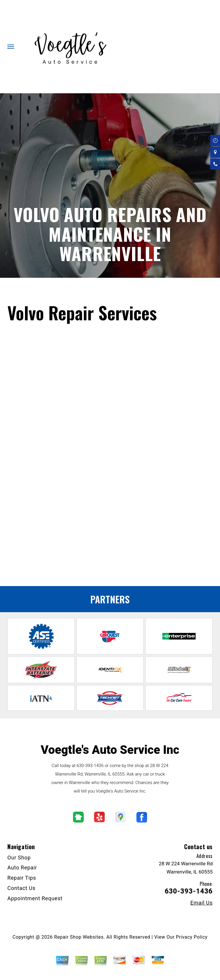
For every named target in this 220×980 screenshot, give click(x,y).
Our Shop (19, 858)
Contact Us (21, 888)
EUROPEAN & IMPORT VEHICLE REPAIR (56, 296)
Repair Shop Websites (79, 937)
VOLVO (109, 296)
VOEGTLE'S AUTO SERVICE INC (47, 289)
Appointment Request (35, 898)
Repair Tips (22, 878)
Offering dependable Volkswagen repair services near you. (68, 560)
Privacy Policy (192, 937)
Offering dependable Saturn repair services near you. (62, 552)
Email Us (201, 903)
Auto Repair (22, 868)
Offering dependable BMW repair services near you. (61, 567)
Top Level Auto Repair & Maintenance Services (133, 289)
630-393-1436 (111, 515)
